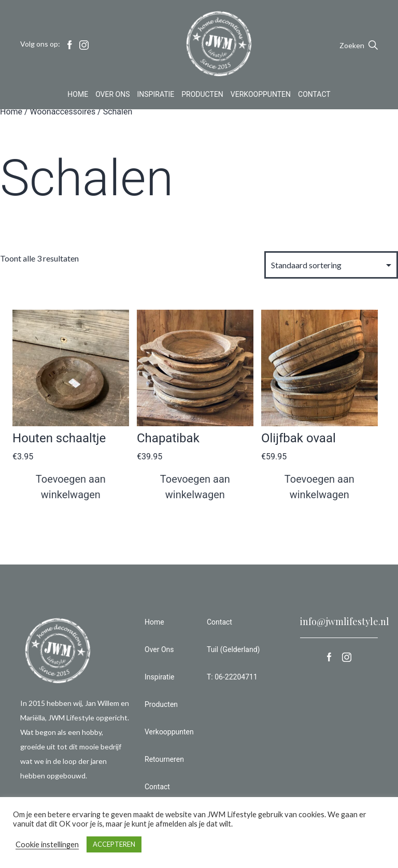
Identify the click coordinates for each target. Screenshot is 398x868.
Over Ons (112, 95)
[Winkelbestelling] (331, 265)
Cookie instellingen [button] (47, 844)
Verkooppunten (261, 95)
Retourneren (164, 759)
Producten (202, 95)
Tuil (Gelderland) (233, 649)
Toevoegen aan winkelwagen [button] (71, 487)
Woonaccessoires (63, 112)
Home (78, 95)
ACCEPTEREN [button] (114, 844)
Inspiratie (156, 95)
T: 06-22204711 (232, 677)
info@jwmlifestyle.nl (345, 621)
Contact (314, 95)
